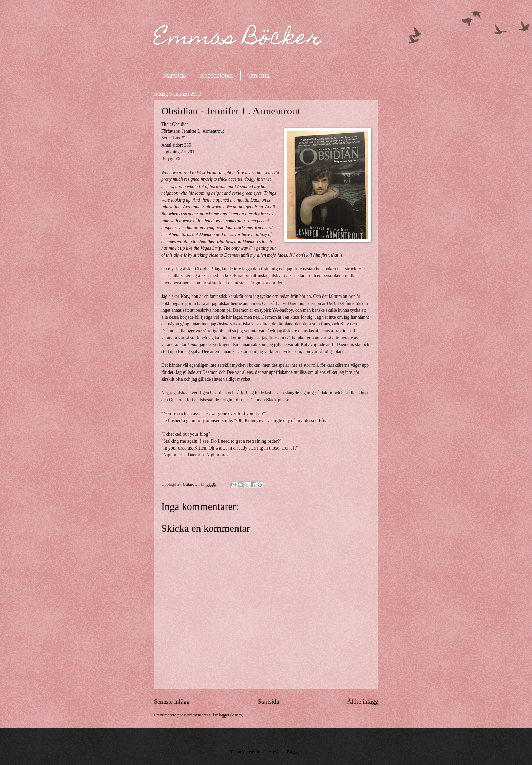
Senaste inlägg (172, 702)
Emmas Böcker (238, 40)
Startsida (174, 75)
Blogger (294, 752)
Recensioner (217, 75)
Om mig (259, 75)
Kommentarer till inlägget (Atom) (214, 715)
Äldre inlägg (363, 702)
